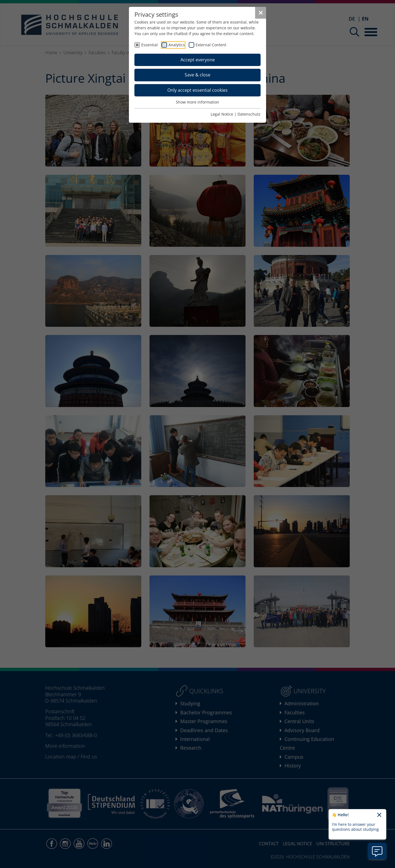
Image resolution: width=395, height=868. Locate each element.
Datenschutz (249, 114)
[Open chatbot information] (377, 851)
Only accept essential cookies (198, 90)
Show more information (198, 102)
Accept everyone (198, 60)
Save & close (198, 75)
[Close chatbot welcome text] (379, 815)
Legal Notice (222, 114)
